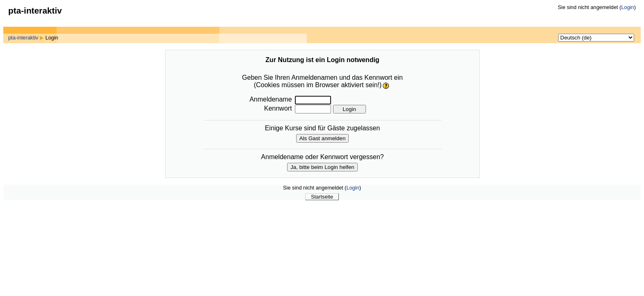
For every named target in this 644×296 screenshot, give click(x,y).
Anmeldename (270, 99)
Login (627, 7)
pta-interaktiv (23, 38)
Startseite (322, 197)
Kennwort (278, 108)
